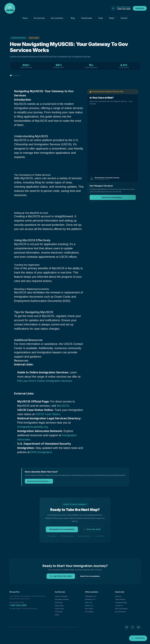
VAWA (57, 615)
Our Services (39, 18)
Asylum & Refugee (61, 596)
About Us (118, 596)
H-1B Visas (59, 612)
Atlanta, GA (89, 606)
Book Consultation (121, 609)
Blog (73, 18)
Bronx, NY (88, 603)
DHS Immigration (41, 452)
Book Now (140, 8)
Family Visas (59, 606)
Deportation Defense (62, 599)
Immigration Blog (121, 603)
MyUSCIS (63, 406)
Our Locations (58, 18)
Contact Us (119, 606)
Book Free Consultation (90, 576)
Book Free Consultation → (113, 197)
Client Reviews (120, 599)
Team (101, 18)
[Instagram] (133, 627)
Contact (124, 18)
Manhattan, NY (90, 599)
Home (25, 18)
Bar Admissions (120, 612)
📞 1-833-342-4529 (92, 529)
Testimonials (86, 18)
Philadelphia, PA (91, 596)
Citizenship (59, 603)
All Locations (89, 612)
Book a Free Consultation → (39, 481)
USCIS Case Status (48, 414)
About (112, 18)
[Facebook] (127, 627)
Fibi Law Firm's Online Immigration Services (45, 381)
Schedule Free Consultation (62, 529)
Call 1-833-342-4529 (61, 576)
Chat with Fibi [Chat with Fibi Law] (138, 638)
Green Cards (59, 609)
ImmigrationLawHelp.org (32, 427)
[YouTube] (138, 627)
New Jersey (89, 609)
